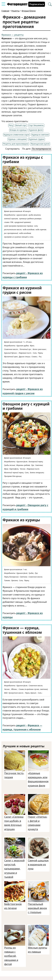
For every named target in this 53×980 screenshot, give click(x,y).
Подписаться (37, 4)
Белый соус (21, 125)
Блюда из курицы (18, 130)
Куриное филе (36, 130)
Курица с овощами (17, 139)
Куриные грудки (37, 139)
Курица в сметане (40, 135)
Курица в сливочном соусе (17, 135)
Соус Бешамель (36, 125)
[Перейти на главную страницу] (17, 5)
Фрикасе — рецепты (13, 35)
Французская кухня (40, 144)
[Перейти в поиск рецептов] (50, 5)
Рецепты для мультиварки (16, 144)
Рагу (11, 125)
